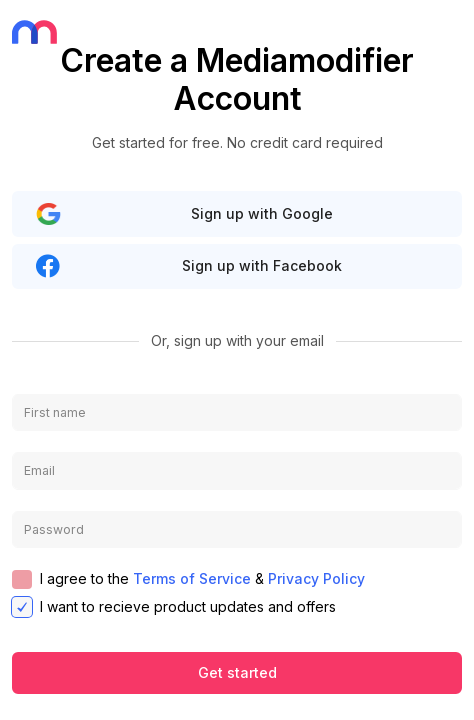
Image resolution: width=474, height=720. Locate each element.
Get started (237, 672)
